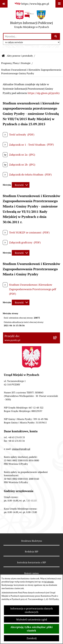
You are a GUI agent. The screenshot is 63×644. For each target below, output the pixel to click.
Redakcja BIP (32, 552)
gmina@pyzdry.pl (21, 449)
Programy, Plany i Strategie (16, 63)
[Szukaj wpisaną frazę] (56, 36)
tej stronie (49, 582)
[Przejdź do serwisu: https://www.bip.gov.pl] (32, 4)
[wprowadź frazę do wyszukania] (27, 36)
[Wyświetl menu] (59, 4)
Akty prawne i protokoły (20, 56)
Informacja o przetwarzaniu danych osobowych (32, 610)
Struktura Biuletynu (32, 541)
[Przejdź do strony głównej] (31, 20)
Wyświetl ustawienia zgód (32, 619)
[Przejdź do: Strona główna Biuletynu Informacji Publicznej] (3, 56)
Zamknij (32, 638)
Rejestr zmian (31, 573)
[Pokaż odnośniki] (4, 4)
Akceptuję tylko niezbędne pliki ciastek (31, 629)
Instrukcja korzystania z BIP (31, 562)
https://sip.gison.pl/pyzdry (44, 93)
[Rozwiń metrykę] (21, 185)
